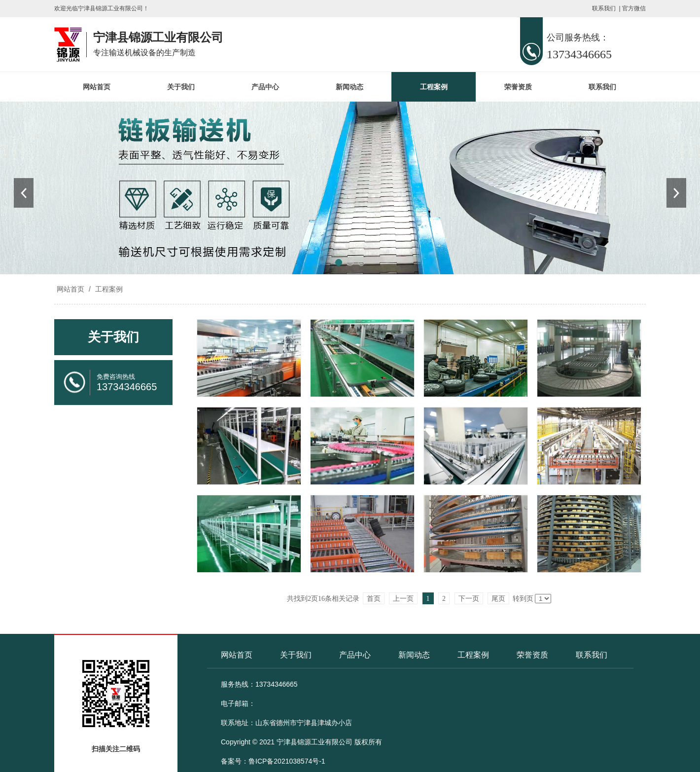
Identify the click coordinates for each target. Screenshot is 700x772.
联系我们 (604, 8)
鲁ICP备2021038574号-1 (287, 761)
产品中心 (265, 87)
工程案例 (434, 87)
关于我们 (181, 87)
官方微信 (634, 8)
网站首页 (97, 87)
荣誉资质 (518, 87)
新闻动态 (350, 87)
